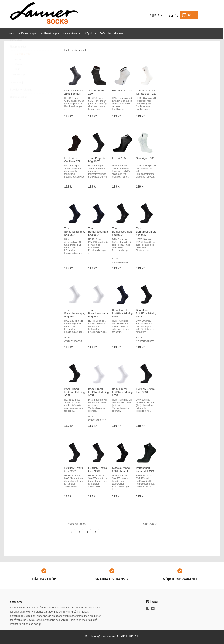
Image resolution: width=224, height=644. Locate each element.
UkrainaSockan (19, 107)
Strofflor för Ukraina (21, 100)
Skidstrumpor (20, 85)
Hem (11, 33)
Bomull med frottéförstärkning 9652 (123, 313)
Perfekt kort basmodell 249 (145, 469)
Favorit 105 (119, 158)
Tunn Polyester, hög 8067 (98, 160)
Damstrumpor (29, 33)
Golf (16, 80)
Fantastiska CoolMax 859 (73, 160)
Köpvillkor (90, 33)
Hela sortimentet (72, 33)
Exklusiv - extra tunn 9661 (145, 391)
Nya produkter (18, 57)
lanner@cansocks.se (103, 637)
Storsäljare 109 (145, 158)
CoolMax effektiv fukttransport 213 (146, 92)
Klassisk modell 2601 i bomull (74, 92)
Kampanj (16, 92)
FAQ (102, 33)
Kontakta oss (116, 33)
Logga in (154, 15)
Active (17, 70)
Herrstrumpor (51, 33)
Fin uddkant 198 (122, 90)
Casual (18, 74)
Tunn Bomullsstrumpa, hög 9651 (75, 232)
